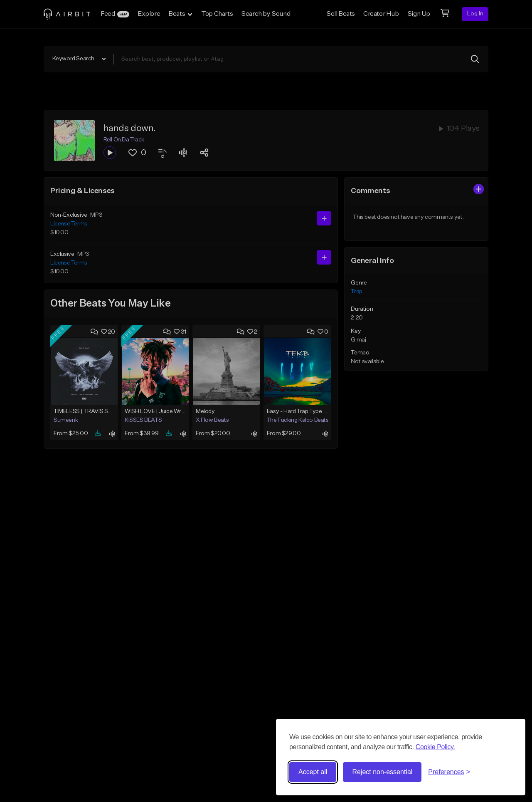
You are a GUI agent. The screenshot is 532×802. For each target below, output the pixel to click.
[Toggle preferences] (449, 772)
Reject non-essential (382, 772)
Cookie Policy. (435, 747)
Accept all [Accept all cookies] (313, 772)
